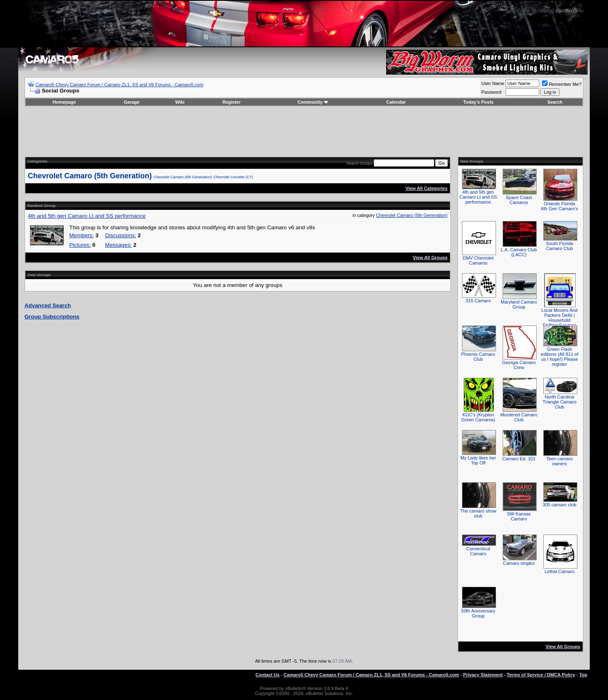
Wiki (180, 102)
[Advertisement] (304, 131)
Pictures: (80, 245)
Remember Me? (562, 84)
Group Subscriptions (52, 317)
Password (491, 92)
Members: (81, 235)
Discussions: (120, 235)
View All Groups (430, 258)
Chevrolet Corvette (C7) (233, 177)
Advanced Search (48, 305)
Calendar (396, 102)
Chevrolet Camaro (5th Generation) (90, 176)
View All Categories (427, 188)
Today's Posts (478, 102)
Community (313, 102)
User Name (493, 83)
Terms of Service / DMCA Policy (541, 675)
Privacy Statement (483, 675)
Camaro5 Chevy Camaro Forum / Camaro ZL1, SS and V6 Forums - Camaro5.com (120, 85)
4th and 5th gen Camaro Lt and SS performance (87, 216)
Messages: (118, 245)
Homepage (64, 102)
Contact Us (268, 675)
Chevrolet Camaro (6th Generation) (183, 177)
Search (555, 102)
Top (583, 675)
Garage (132, 102)
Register (231, 102)
